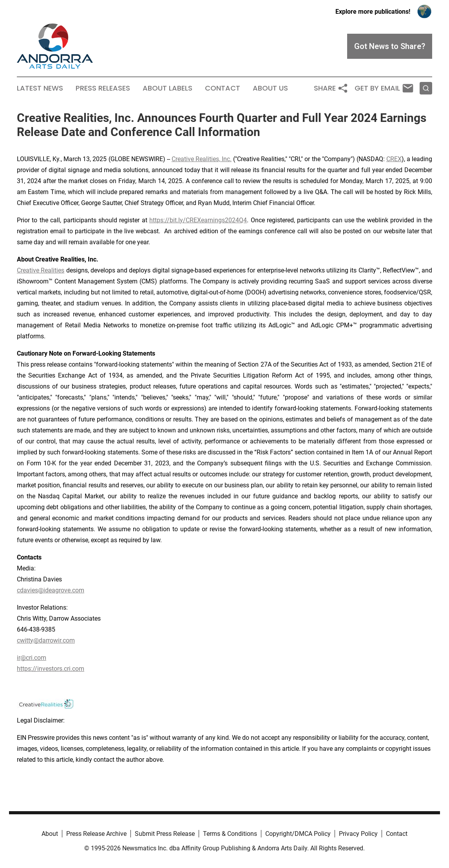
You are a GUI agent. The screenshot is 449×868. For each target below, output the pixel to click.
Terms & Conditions (230, 834)
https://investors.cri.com (51, 669)
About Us (270, 88)
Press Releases (103, 88)
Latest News (40, 88)
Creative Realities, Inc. (202, 159)
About (50, 834)
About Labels (167, 88)
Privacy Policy (358, 834)
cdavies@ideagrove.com (51, 590)
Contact (223, 88)
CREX (394, 159)
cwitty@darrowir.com (46, 640)
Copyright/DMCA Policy (298, 834)
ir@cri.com (32, 658)
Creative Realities (41, 270)
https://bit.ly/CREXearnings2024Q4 (198, 220)
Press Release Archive (96, 834)
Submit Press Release (165, 834)
